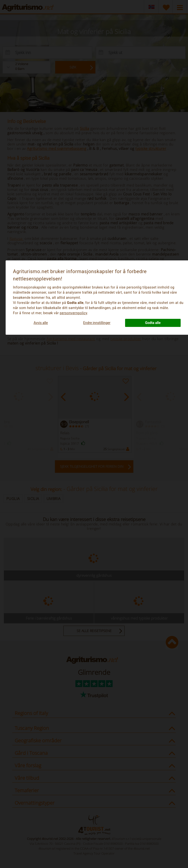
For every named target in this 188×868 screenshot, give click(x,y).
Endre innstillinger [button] (97, 323)
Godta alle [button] (153, 323)
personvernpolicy (73, 313)
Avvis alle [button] (41, 323)
